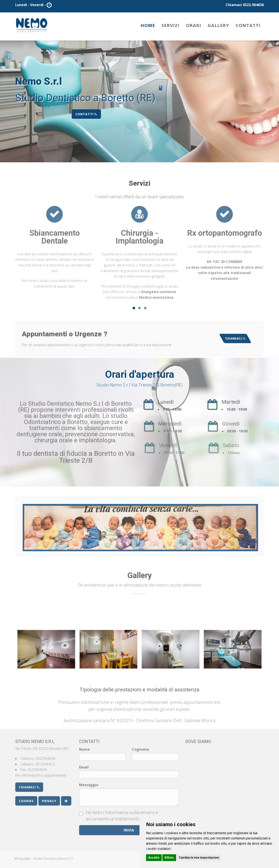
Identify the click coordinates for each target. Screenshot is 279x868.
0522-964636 (253, 5)
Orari (194, 25)
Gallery (218, 25)
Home (148, 25)
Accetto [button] (154, 858)
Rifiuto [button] (169, 858)
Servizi (170, 25)
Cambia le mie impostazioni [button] (199, 858)
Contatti (248, 25)
